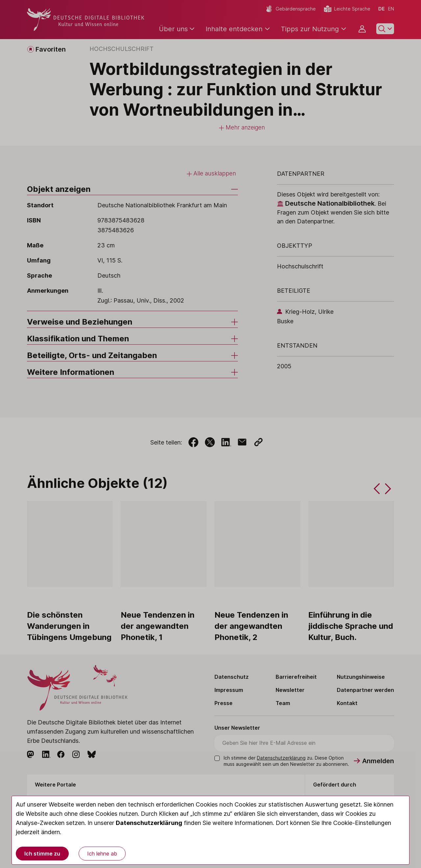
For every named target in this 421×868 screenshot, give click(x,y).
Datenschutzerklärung (149, 823)
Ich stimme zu (42, 854)
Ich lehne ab (102, 854)
